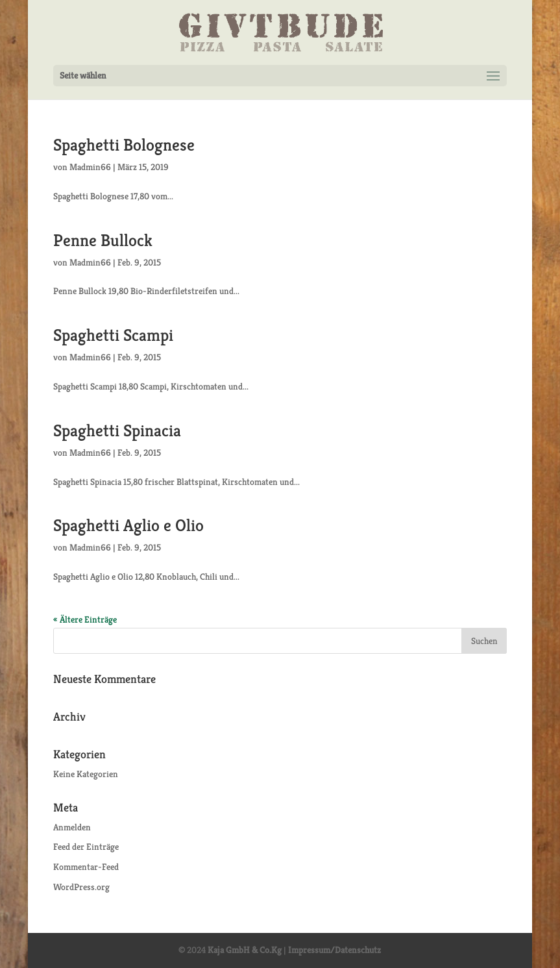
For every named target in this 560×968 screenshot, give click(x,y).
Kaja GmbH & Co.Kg (245, 950)
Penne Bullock (103, 240)
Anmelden (72, 827)
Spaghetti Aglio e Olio (128, 525)
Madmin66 (90, 167)
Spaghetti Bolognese (124, 145)
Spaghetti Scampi (113, 335)
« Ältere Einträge (85, 619)
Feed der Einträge (86, 847)
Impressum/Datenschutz (335, 950)
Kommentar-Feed (86, 867)
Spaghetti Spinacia (117, 430)
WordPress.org (81, 887)
